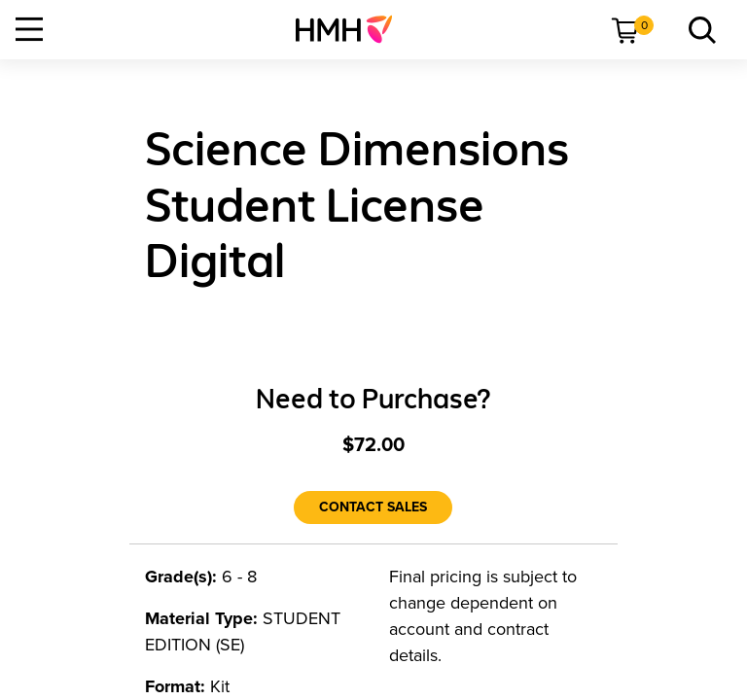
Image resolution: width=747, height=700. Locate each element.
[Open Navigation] (29, 29)
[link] (352, 29)
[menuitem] (352, 29)
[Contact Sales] (373, 507)
